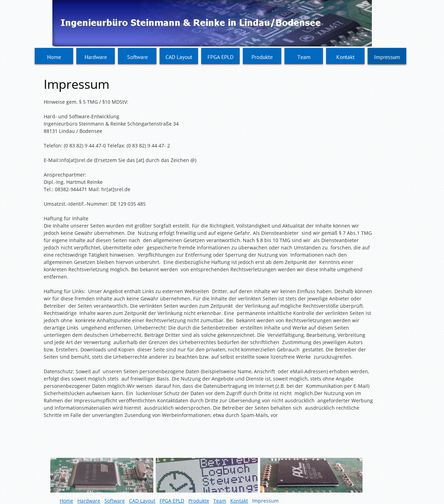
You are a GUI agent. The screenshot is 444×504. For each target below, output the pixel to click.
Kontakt (239, 501)
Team (220, 501)
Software (115, 501)
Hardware (89, 501)
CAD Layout (142, 501)
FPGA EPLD (172, 501)
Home (66, 501)
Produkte (199, 501)
